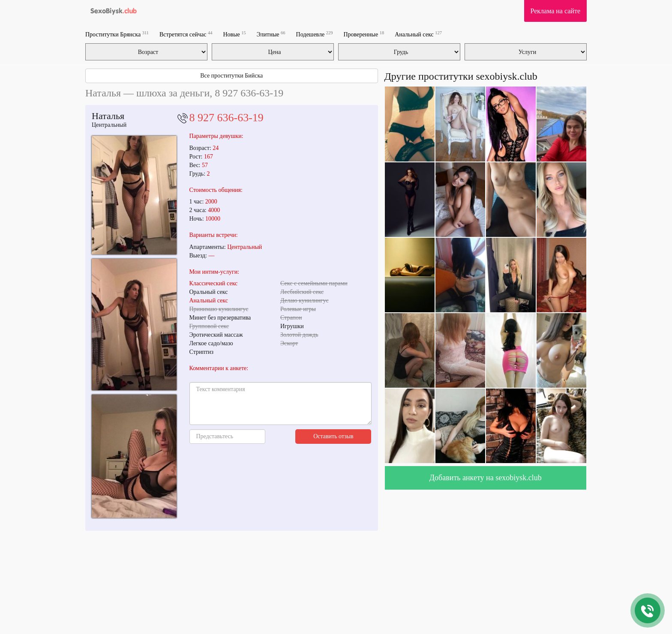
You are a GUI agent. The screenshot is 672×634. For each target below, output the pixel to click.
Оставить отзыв (333, 436)
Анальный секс (418, 34)
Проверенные (364, 34)
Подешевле (315, 34)
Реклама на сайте (555, 11)
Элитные (271, 34)
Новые (234, 34)
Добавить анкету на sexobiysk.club (486, 478)
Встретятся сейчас (186, 34)
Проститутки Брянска (117, 34)
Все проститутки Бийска (231, 76)
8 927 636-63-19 (226, 118)
